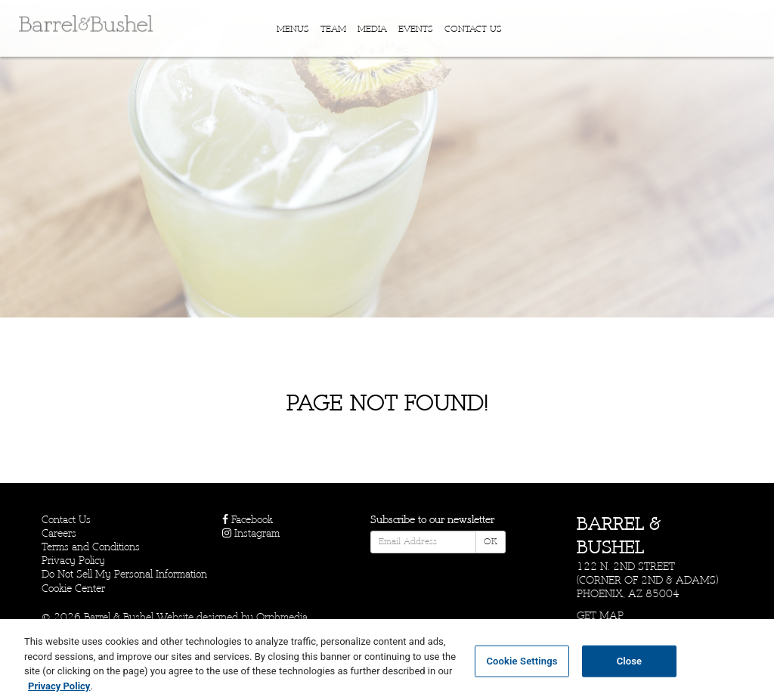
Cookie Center (73, 588)
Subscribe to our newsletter (432, 520)
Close (630, 668)
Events (416, 29)
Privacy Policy (73, 561)
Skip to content (59, 70)
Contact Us (473, 29)
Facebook (248, 520)
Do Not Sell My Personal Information (124, 574)
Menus (293, 29)
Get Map (600, 616)
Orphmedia (282, 617)
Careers (59, 533)
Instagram (251, 533)
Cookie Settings (522, 668)
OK (491, 542)
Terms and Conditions (91, 547)
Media (372, 29)
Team (333, 29)
